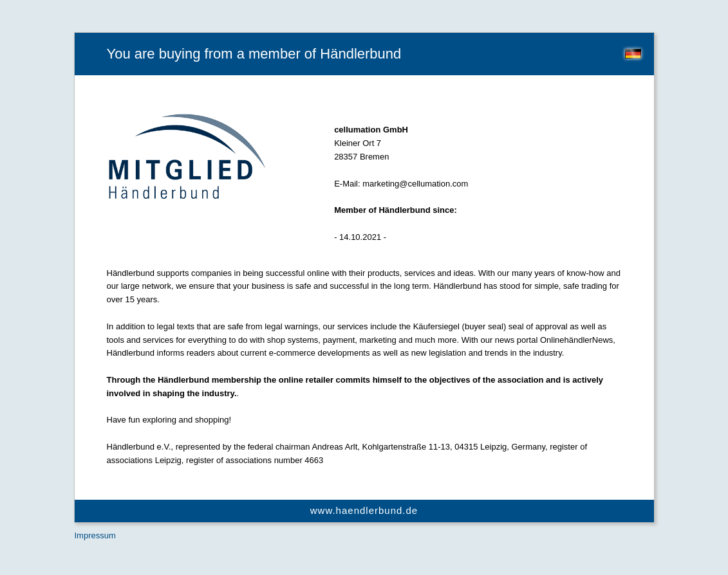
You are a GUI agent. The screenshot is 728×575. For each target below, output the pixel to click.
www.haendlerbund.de (364, 510)
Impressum (95, 535)
